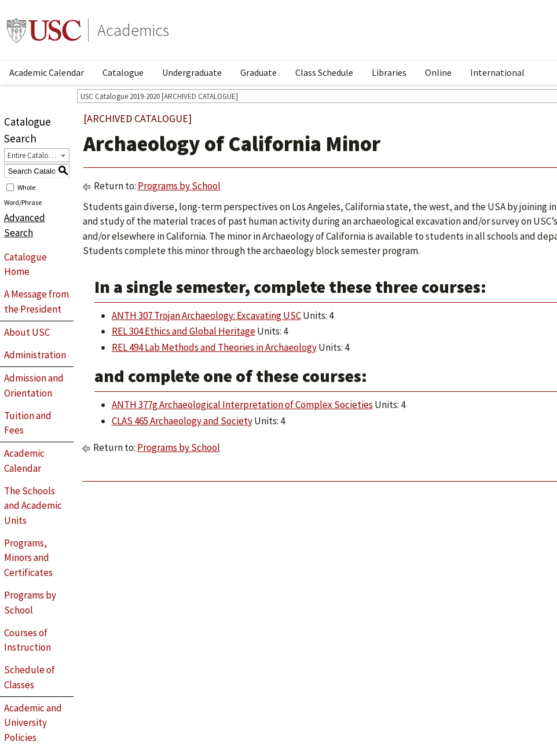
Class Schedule (324, 72)
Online (438, 72)
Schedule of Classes (30, 677)
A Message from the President (36, 302)
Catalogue (123, 72)
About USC (27, 332)
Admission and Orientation (34, 386)
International (497, 72)
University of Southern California (44, 30)
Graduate (259, 72)
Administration (35, 355)
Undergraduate (192, 72)
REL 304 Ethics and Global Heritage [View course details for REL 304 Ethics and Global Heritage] (184, 331)
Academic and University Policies (33, 723)
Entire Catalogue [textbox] (34, 155)
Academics (133, 30)
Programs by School (30, 603)
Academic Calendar (47, 72)
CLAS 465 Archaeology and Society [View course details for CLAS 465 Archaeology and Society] (182, 421)
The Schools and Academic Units (33, 506)
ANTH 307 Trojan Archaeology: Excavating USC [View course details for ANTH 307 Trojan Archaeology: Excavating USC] (206, 315)
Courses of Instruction (28, 640)
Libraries (389, 72)
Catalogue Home (25, 265)
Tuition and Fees (28, 423)
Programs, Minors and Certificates (28, 558)
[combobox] (37, 155)
